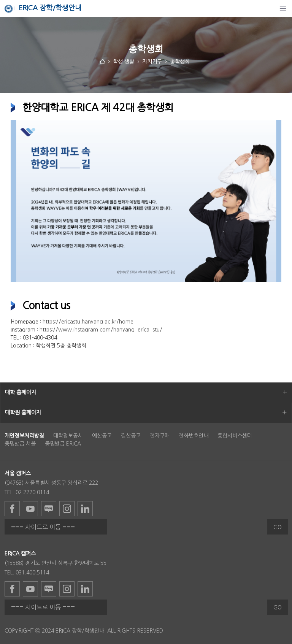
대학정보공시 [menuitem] (68, 436)
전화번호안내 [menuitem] (194, 436)
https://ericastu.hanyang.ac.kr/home (88, 322)
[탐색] (283, 8)
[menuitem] (24, 436)
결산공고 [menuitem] (131, 436)
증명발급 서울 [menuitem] (20, 444)
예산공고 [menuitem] (102, 436)
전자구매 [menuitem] (160, 436)
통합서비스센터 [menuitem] (235, 436)
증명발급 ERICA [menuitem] (63, 444)
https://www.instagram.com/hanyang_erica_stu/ (101, 330)
